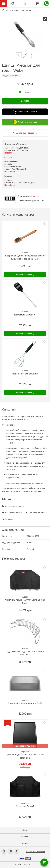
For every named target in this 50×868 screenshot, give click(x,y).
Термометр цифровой (25, 315)
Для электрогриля (37, 513)
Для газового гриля (14, 513)
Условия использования (35, 852)
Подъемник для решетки (25, 374)
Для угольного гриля (14, 506)
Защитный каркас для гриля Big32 (25, 703)
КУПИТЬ (25, 101)
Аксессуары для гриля (19, 10)
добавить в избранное (27, 133)
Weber (36, 196)
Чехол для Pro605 (25, 806)
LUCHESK (31, 865)
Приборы (9, 519)
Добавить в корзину (25, 275)
